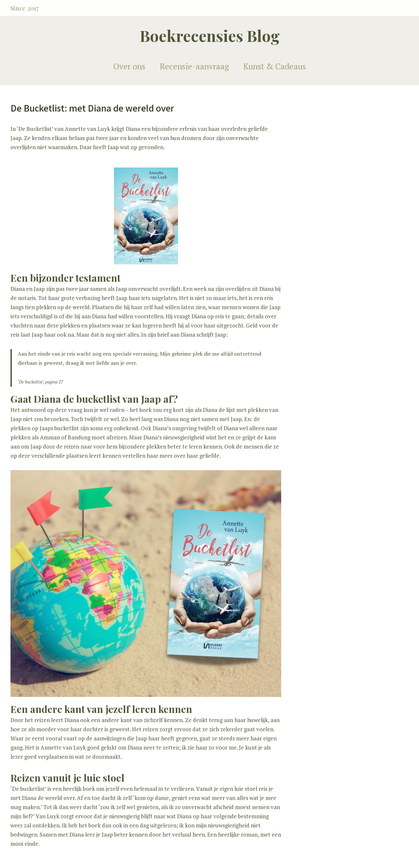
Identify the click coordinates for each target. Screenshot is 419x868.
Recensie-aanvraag (194, 66)
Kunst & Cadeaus (275, 66)
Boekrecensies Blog (210, 35)
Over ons (129, 66)
